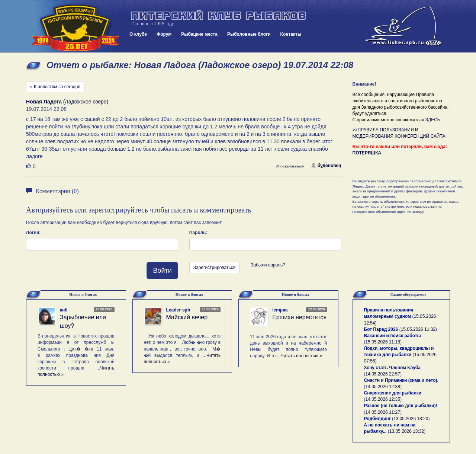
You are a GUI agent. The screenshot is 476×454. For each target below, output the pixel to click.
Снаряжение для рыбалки (393, 393)
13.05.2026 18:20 (411, 419)
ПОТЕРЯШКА (367, 153)
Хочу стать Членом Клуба (392, 368)
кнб (64, 310)
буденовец (326, 166)
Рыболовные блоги (249, 34)
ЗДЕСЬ (433, 120)
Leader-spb (178, 310)
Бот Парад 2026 (381, 329)
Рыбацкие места (199, 34)
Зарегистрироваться (214, 268)
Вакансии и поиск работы (393, 336)
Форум (164, 34)
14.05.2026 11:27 (383, 412)
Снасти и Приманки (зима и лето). (401, 380)
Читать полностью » (301, 356)
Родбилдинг (377, 419)
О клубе (138, 34)
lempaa (280, 310)
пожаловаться (290, 166)
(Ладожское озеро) (67, 102)
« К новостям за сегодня (55, 87)
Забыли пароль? (268, 265)
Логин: (33, 233)
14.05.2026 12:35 (383, 399)
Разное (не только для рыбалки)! (401, 406)
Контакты (291, 34)
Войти (162, 271)
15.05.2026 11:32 (418, 329)
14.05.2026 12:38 (383, 387)
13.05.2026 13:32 (407, 431)
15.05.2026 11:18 (383, 342)
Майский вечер (187, 317)
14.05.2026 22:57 (383, 374)
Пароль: (198, 233)
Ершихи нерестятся (299, 317)
